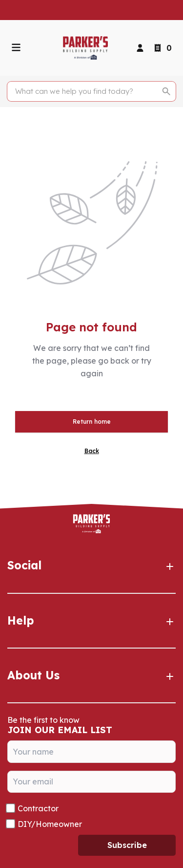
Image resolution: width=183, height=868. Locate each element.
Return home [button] (92, 422)
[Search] (86, 91)
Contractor (38, 808)
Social (91, 565)
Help (91, 621)
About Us (91, 675)
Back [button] (92, 451)
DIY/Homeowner (50, 824)
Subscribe (127, 845)
